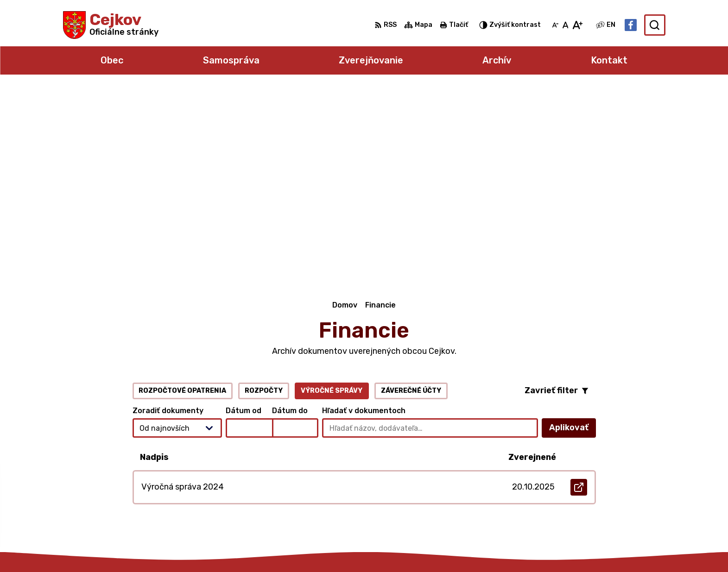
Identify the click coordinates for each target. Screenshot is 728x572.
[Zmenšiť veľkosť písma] (555, 25)
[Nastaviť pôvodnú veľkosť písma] (566, 25)
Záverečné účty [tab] (411, 202)
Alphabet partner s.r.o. (200, 547)
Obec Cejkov (333, 547)
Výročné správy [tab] (332, 202)
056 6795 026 (601, 484)
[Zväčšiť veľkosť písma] (577, 25)
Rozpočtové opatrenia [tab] (182, 202)
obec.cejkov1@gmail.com (620, 495)
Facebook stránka (608, 505)
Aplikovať (573, 242)
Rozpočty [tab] (264, 202)
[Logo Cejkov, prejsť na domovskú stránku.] (111, 25)
